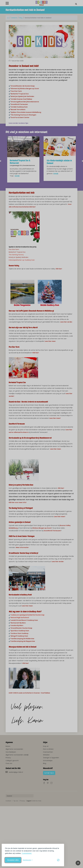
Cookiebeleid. (27, 853)
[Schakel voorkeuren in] (28, 860)
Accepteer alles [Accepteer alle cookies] (13, 860)
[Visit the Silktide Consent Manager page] (58, 860)
